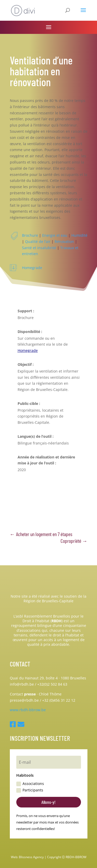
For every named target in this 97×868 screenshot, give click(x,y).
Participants (30, 790)
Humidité (79, 235)
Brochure (30, 235)
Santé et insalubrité (39, 248)
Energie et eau (55, 235)
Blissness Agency (31, 857)
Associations (30, 784)
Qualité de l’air (38, 242)
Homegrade (32, 268)
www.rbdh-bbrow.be (28, 710)
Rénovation (64, 242)
